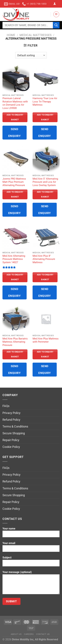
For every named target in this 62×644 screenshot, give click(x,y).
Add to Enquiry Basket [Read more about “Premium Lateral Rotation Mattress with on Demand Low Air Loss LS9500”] (15, 117)
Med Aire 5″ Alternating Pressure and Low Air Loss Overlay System (45, 182)
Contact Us (43, 634)
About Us (16, 634)
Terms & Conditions (15, 427)
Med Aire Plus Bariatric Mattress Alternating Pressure (15, 342)
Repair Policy (11, 440)
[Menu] (56, 14)
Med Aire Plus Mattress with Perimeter (46, 340)
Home (11, 35)
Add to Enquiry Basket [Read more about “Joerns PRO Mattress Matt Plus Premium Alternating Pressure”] (15, 194)
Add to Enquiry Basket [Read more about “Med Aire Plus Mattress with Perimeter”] (45, 354)
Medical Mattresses (36, 35)
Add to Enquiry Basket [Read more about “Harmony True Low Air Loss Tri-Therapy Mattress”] (45, 117)
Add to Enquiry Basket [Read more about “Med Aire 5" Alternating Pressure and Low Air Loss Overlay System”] (45, 194)
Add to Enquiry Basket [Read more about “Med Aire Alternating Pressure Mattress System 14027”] (15, 277)
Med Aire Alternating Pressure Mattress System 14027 (14, 259)
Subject (31, 562)
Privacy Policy (11, 413)
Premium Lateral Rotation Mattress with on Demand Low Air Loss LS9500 (15, 103)
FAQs (6, 406)
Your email (31, 548)
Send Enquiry (15, 132)
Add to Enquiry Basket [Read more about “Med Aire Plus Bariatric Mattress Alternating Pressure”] (15, 354)
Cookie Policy (11, 447)
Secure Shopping (14, 433)
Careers (29, 634)
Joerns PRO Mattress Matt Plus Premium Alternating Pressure (14, 182)
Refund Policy (11, 420)
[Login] (55, 4)
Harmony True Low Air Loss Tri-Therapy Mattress (45, 102)
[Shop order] (31, 55)
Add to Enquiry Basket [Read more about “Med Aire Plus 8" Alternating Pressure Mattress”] (45, 277)
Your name (31, 533)
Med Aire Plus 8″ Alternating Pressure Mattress (44, 259)
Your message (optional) (31, 584)
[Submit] (56, 25)
